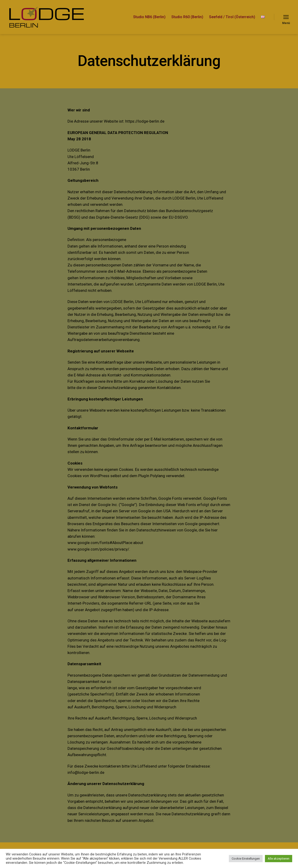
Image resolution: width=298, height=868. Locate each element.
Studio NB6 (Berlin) (149, 17)
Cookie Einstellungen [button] (246, 859)
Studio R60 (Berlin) (187, 17)
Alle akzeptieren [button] (279, 859)
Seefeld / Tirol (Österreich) (232, 17)
